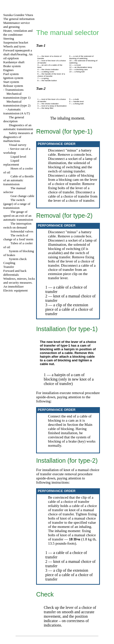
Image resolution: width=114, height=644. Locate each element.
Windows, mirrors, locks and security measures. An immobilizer (19, 283)
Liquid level (18, 157)
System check (18, 259)
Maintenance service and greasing (16, 25)
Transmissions (14, 90)
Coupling (9, 263)
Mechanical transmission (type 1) (17, 96)
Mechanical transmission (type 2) (17, 103)
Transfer (9, 267)
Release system (13, 86)
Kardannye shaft (14, 62)
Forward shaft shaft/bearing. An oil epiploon (18, 54)
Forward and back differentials (15, 273)
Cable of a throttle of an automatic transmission (18, 180)
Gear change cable (22, 196)
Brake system (12, 66)
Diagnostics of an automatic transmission (18, 127)
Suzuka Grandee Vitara (18, 15)
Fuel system (11, 74)
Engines (8, 70)
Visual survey (18, 145)
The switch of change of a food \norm (18, 237)
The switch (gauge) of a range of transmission (17, 204)
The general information (19, 19)
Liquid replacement (11, 162)
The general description (14, 119)
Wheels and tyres (14, 46)
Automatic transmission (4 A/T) (17, 111)
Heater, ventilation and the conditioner (18, 33)
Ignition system (13, 78)
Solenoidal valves (22, 231)
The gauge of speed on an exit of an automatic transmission (18, 216)
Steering (9, 38)
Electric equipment (15, 290)
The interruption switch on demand (17, 225)
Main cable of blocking (70, 427)
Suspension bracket (16, 42)
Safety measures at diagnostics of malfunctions (18, 137)
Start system (11, 82)
